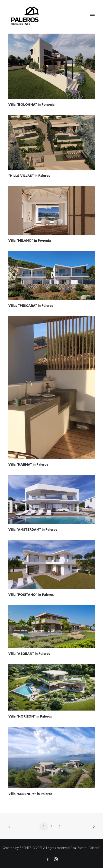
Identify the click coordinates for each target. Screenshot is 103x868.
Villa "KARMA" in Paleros (28, 465)
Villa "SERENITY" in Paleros (30, 794)
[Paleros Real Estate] (25, 16)
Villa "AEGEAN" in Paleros (29, 654)
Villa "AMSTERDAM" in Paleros (33, 530)
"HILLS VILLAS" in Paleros (29, 176)
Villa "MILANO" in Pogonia (30, 241)
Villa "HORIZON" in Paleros (30, 717)
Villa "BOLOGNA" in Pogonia (31, 105)
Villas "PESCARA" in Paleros (31, 306)
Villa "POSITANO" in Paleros (31, 595)
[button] (51, 66)
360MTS (26, 848)
